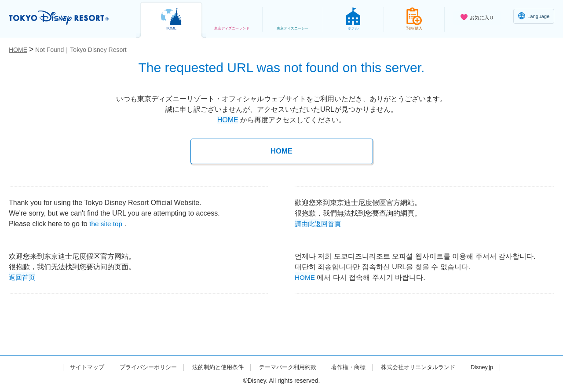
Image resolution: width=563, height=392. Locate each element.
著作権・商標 (352, 367)
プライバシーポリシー (140, 367)
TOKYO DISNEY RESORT (65, 18)
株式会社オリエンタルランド (426, 367)
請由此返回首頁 (319, 223)
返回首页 (23, 277)
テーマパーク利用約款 (288, 367)
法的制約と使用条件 (214, 367)
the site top (106, 223)
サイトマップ (75, 367)
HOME (228, 120)
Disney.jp (494, 367)
